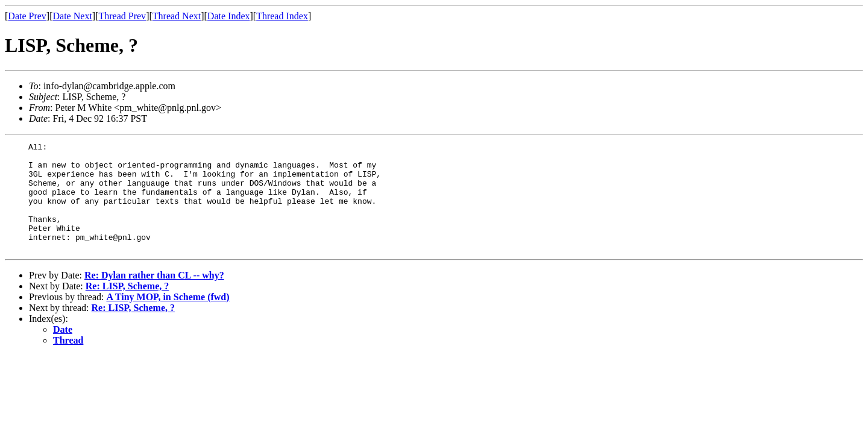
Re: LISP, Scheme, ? (127, 308)
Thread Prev (122, 16)
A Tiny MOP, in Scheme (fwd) (168, 319)
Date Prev (27, 16)
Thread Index (282, 16)
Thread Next (177, 16)
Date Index (229, 16)
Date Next (73, 16)
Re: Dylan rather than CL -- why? (154, 297)
